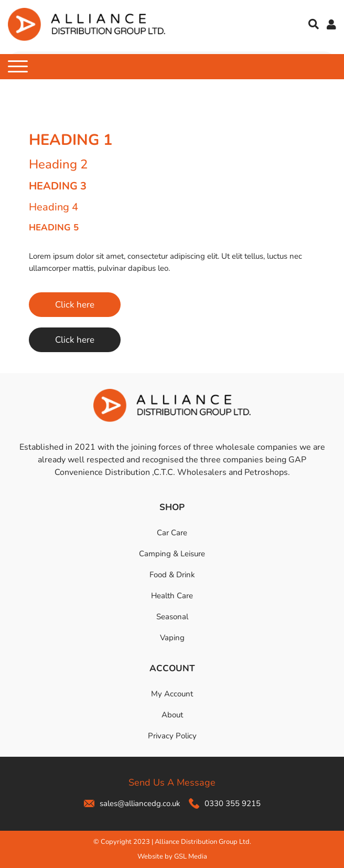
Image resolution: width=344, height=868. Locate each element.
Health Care (172, 596)
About (172, 715)
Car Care (172, 533)
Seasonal (172, 617)
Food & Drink (172, 575)
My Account (172, 694)
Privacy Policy (172, 736)
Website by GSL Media (172, 856)
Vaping (172, 638)
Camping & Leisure (172, 554)
